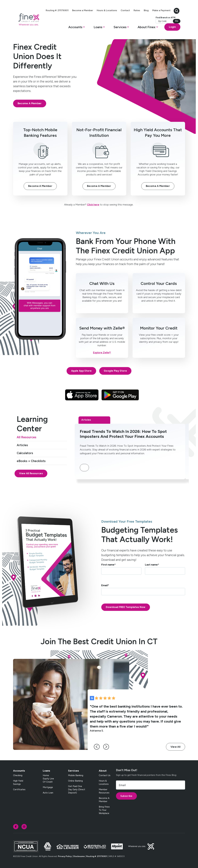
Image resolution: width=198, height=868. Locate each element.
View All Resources (31, 473)
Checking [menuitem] (18, 775)
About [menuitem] (103, 771)
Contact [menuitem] (125, 10)
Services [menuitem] (73, 771)
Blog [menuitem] (146, 10)
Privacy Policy (65, 856)
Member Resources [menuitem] (104, 791)
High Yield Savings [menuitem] (18, 782)
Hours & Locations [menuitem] (107, 10)
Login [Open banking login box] (172, 27)
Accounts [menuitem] (19, 771)
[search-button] (177, 10)
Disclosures (79, 856)
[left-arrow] (97, 747)
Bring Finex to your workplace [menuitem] (104, 810)
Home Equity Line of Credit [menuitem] (48, 779)
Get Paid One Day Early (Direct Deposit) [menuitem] (77, 789)
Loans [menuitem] (46, 771)
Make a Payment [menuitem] (161, 10)
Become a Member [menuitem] (83, 10)
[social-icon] (16, 827)
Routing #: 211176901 (97, 856)
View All (176, 747)
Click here (93, 205)
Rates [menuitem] (137, 10)
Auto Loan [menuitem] (48, 793)
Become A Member (30, 103)
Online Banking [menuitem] (75, 781)
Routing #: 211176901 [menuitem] (57, 10)
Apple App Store (81, 371)
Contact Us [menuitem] (105, 775)
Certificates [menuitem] (19, 789)
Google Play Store (115, 371)
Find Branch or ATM (166, 18)
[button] (77, 28)
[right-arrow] (106, 747)
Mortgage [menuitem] (48, 787)
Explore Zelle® (102, 353)
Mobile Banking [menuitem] (76, 775)
